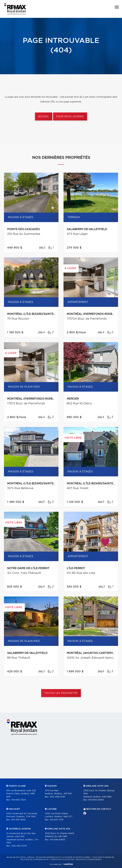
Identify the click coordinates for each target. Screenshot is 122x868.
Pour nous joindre (70, 117)
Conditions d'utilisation (62, 860)
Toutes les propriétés (61, 693)
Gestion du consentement (89, 860)
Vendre (77, 781)
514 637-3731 (57, 820)
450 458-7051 (57, 797)
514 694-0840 (96, 800)
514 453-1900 (19, 820)
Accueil (44, 117)
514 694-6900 (58, 840)
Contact (111, 781)
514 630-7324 (19, 800)
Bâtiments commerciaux (14, 805)
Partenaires (46, 781)
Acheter (44, 804)
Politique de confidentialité (34, 860)
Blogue (77, 804)
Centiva (68, 864)
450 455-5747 (19, 846)
